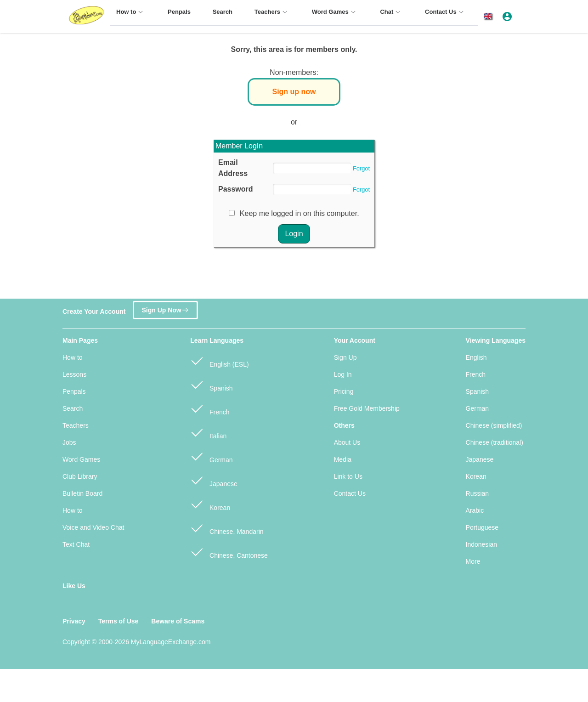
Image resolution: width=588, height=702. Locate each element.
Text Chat (76, 544)
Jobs (69, 442)
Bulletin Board (82, 493)
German (211, 456)
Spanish (211, 384)
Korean (210, 504)
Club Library (80, 476)
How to (73, 357)
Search (73, 408)
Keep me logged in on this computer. (300, 213)
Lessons (74, 374)
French (210, 408)
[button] (490, 17)
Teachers (76, 425)
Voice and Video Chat (93, 527)
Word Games (81, 459)
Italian (208, 432)
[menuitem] (131, 16)
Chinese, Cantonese (229, 552)
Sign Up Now (165, 308)
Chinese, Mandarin (227, 528)
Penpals (74, 391)
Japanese (214, 480)
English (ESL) (219, 360)
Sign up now (294, 92)
